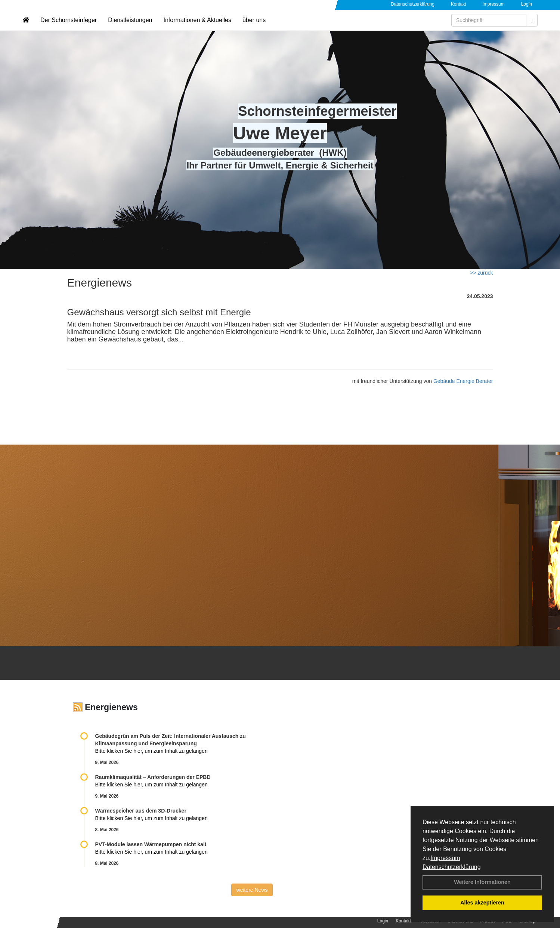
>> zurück (481, 273)
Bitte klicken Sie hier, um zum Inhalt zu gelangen (151, 751)
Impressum (445, 858)
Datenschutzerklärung (452, 867)
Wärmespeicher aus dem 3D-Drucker (141, 811)
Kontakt (459, 4)
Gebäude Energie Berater (463, 381)
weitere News (252, 890)
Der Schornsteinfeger (69, 28)
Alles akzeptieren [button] (482, 903)
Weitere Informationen (482, 882)
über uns (254, 28)
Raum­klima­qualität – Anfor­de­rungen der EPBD (153, 777)
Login (527, 4)
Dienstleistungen (130, 28)
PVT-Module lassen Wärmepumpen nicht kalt (151, 844)
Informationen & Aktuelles (197, 28)
